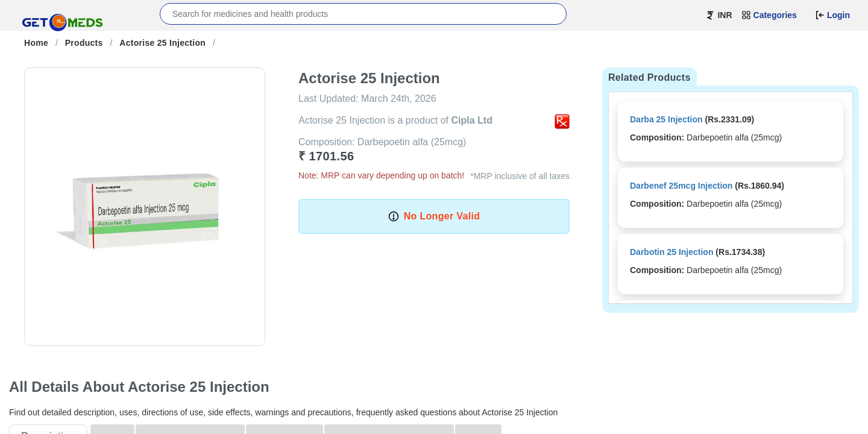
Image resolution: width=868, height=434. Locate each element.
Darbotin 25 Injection (671, 252)
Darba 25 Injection (666, 119)
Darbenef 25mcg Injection (681, 186)
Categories (769, 15)
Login (832, 15)
